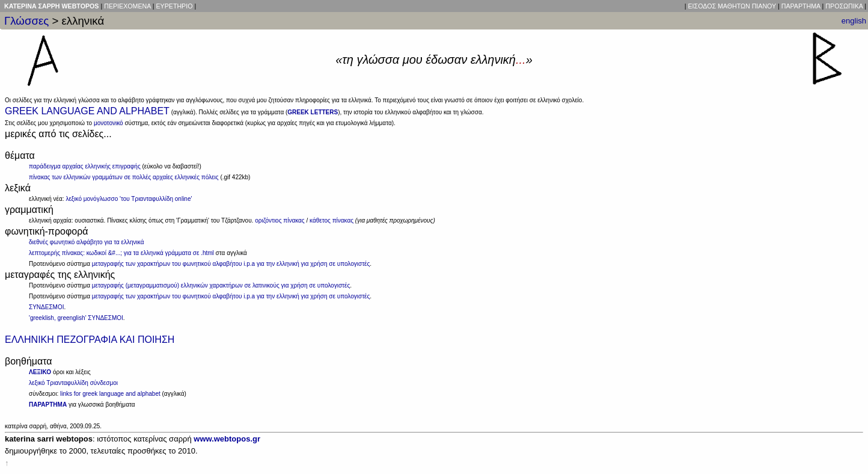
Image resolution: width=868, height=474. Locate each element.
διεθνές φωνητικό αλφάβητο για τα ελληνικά (86, 242)
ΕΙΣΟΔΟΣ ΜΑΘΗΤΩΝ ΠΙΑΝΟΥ (732, 6)
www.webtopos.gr (227, 439)
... (521, 60)
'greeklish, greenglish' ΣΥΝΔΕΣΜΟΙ (76, 318)
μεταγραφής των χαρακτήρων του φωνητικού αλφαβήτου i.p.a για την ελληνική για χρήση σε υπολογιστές (231, 264)
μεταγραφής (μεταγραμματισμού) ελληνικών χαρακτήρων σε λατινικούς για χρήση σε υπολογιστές (221, 285)
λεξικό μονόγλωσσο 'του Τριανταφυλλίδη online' (129, 199)
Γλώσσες (26, 21)
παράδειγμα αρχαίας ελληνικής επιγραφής (85, 166)
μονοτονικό (108, 123)
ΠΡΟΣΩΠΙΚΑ (844, 6)
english (854, 21)
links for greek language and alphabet (110, 394)
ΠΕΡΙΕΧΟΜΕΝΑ (127, 6)
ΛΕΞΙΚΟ (40, 372)
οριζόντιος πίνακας (280, 220)
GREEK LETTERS (313, 112)
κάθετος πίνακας (332, 220)
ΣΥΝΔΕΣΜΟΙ (47, 307)
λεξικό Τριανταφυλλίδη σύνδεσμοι (73, 383)
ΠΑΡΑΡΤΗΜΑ (801, 6)
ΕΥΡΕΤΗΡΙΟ (174, 6)
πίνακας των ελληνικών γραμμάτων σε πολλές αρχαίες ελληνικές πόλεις (124, 177)
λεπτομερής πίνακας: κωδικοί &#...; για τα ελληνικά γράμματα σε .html (121, 253)
